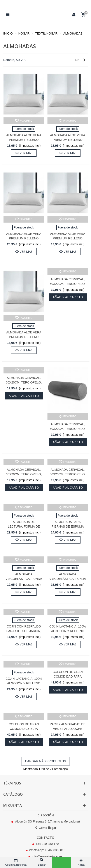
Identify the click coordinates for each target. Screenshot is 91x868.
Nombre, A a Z (15, 60)
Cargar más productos (45, 761)
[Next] (84, 60)
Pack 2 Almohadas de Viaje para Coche (68, 726)
